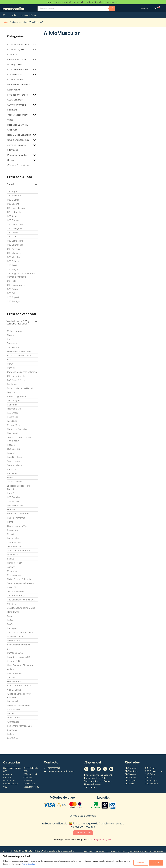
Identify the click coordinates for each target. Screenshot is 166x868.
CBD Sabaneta (14, 212)
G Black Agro (13, 401)
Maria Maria (13, 555)
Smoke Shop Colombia (18, 140)
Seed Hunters (14, 461)
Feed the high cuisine (17, 397)
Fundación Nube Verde (18, 514)
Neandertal (12, 433)
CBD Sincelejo (14, 220)
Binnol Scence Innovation (19, 356)
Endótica (11, 510)
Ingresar (145, 8)
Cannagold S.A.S (15, 653)
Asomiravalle (13, 722)
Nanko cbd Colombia (17, 429)
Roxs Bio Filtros (14, 457)
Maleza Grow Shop (16, 637)
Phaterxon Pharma (16, 518)
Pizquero (11, 445)
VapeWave (12, 474)
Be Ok (10, 620)
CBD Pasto (12, 237)
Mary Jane (12, 571)
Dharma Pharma (15, 506)
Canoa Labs (13, 538)
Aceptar (156, 863)
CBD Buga (12, 192)
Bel (9, 649)
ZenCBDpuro (13, 738)
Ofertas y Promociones (18, 165)
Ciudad (10, 184)
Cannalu (11, 678)
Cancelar (141, 863)
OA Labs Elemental (16, 592)
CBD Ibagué (13, 269)
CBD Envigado (14, 196)
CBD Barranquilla (15, 225)
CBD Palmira (13, 261)
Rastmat (11, 453)
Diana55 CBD (13, 661)
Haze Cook (12, 493)
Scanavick (12, 730)
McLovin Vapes (14, 331)
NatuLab (11, 335)
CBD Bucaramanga (16, 285)
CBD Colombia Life (16, 376)
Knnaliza (11, 339)
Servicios (12, 160)
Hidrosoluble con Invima (19, 85)
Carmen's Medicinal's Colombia (22, 372)
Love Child (12, 421)
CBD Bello (12, 281)
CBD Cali (11, 293)
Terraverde (12, 343)
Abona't (11, 567)
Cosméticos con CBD (18, 70)
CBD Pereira (13, 265)
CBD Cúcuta (13, 233)
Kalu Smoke (13, 413)
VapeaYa (11, 470)
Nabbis (10, 714)
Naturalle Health (15, 563)
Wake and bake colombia (19, 352)
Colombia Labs (14, 542)
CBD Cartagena (14, 229)
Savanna (11, 616)
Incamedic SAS (14, 409)
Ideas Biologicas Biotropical (20, 665)
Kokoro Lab (13, 417)
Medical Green (14, 710)
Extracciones (14, 90)
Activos (11, 669)
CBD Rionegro (14, 301)
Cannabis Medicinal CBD (19, 45)
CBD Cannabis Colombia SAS (21, 600)
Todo (14, 15)
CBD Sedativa (14, 497)
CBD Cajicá (12, 289)
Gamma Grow (14, 547)
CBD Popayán (14, 297)
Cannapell (12, 628)
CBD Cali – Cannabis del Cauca (22, 633)
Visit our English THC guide (99, 840)
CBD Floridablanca (16, 208)
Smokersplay (13, 530)
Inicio (6, 22)
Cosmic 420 (13, 502)
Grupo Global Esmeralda (19, 551)
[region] (83, 860)
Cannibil (11, 368)
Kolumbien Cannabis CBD (19, 657)
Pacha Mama (13, 718)
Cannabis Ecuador (83, 833)
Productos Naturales (17, 155)
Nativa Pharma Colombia (19, 579)
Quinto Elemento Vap (17, 526)
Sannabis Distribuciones (18, 645)
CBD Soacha (13, 204)
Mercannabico (14, 575)
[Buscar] (112, 8)
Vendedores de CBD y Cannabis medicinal (18, 323)
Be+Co (10, 624)
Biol (9, 360)
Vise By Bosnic (14, 690)
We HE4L (11, 604)
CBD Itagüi (12, 216)
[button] (22, 184)
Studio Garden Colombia (19, 686)
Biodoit (10, 534)
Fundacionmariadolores (18, 706)
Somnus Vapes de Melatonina (21, 583)
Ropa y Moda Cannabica (19, 135)
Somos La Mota (15, 465)
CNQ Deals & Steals (16, 380)
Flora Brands (13, 612)
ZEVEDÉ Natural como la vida (21, 608)
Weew (10, 478)
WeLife (10, 734)
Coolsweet (12, 384)
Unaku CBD (13, 587)
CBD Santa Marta (15, 241)
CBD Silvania (13, 200)
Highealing (12, 405)
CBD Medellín (13, 257)
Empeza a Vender (29, 15)
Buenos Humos (14, 674)
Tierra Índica (13, 347)
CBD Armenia (13, 249)
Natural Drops (14, 641)
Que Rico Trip (13, 449)
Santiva (11, 559)
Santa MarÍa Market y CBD (20, 726)
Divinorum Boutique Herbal (20, 388)
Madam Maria (14, 425)
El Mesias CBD (14, 682)
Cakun (10, 364)
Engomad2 (12, 392)
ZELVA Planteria (15, 482)
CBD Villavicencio (15, 245)
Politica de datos (28, 864)
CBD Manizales (14, 253)
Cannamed (12, 701)
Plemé (10, 522)
